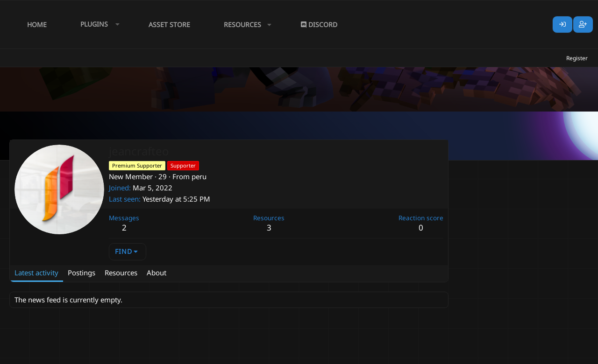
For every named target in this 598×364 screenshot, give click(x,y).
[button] (98, 24)
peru (199, 176)
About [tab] (157, 273)
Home (37, 24)
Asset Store (169, 24)
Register (577, 58)
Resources (242, 24)
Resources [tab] (121, 273)
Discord (319, 24)
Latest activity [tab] (36, 273)
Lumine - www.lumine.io (560, 355)
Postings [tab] (82, 273)
